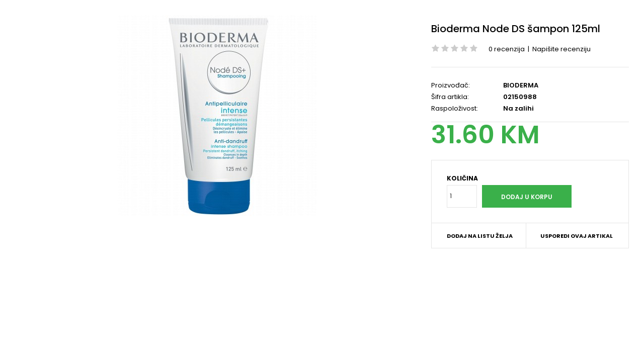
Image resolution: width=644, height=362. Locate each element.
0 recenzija (507, 49)
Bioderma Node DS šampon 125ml (516, 29)
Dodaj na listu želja (480, 236)
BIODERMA (521, 85)
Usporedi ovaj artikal (577, 236)
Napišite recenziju (561, 49)
